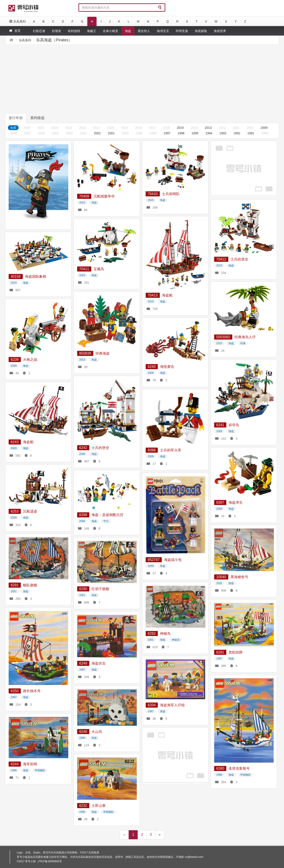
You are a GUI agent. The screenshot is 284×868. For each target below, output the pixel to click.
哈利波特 (74, 31)
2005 (55, 133)
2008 (14, 133)
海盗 (128, 31)
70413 (153, 295)
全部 (13, 128)
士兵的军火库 (171, 450)
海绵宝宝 (163, 31)
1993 (223, 133)
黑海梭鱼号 (239, 577)
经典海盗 (103, 353)
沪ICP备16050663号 (50, 861)
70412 (221, 259)
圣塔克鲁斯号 (239, 768)
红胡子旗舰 (100, 589)
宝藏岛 (99, 269)
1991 (251, 133)
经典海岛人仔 (245, 337)
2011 (236, 128)
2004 (69, 133)
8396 (152, 450)
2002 (97, 133)
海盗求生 (236, 502)
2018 (138, 128)
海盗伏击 (99, 663)
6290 (83, 589)
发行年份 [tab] (16, 118)
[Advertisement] (92, 78)
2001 (111, 133)
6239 (15, 360)
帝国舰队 (246, 775)
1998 (153, 133)
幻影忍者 (39, 31)
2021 (96, 128)
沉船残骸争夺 (104, 196)
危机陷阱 (236, 652)
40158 (16, 276)
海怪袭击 (167, 367)
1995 (195, 133)
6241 (220, 425)
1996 (181, 133)
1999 (139, 133)
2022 (83, 128)
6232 (83, 806)
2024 (55, 128)
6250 (15, 691)
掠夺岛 (234, 425)
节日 (106, 521)
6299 (83, 515)
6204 (152, 705)
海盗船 (167, 295)
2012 (222, 128)
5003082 (223, 337)
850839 (85, 353)
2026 (27, 128)
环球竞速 (182, 31)
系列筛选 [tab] (37, 118)
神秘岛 (165, 633)
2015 (180, 128)
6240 (152, 367)
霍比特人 (144, 31)
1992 (237, 133)
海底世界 (220, 31)
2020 (110, 128)
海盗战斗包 (173, 560)
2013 (208, 128)
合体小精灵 (111, 31)
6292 (152, 633)
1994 (209, 133)
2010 (250, 128)
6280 (220, 768)
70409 (84, 196)
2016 (166, 128)
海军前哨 (30, 764)
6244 (15, 764)
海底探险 (201, 31)
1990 (265, 133)
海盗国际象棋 (36, 276)
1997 (167, 133)
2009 (264, 128)
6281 (220, 652)
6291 (15, 585)
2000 (125, 133)
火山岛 (97, 732)
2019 (125, 128)
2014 (194, 128)
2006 (41, 133)
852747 (154, 560)
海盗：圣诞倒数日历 (107, 515)
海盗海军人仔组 (172, 705)
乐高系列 (17, 21)
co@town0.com (194, 857)
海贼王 (91, 31)
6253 (15, 511)
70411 (84, 269)
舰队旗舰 (30, 585)
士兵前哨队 (171, 194)
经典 (243, 343)
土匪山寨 (99, 806)
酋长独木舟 (32, 691)
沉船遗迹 (30, 511)
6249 (83, 663)
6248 (83, 732)
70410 (153, 194)
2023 (69, 128)
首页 (14, 31)
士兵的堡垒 (239, 259)
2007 (28, 133)
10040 (221, 577)
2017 (152, 128)
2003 (83, 133)
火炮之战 (30, 360)
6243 (15, 442)
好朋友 (57, 31)
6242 (83, 448)
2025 (41, 128)
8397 (220, 502)
